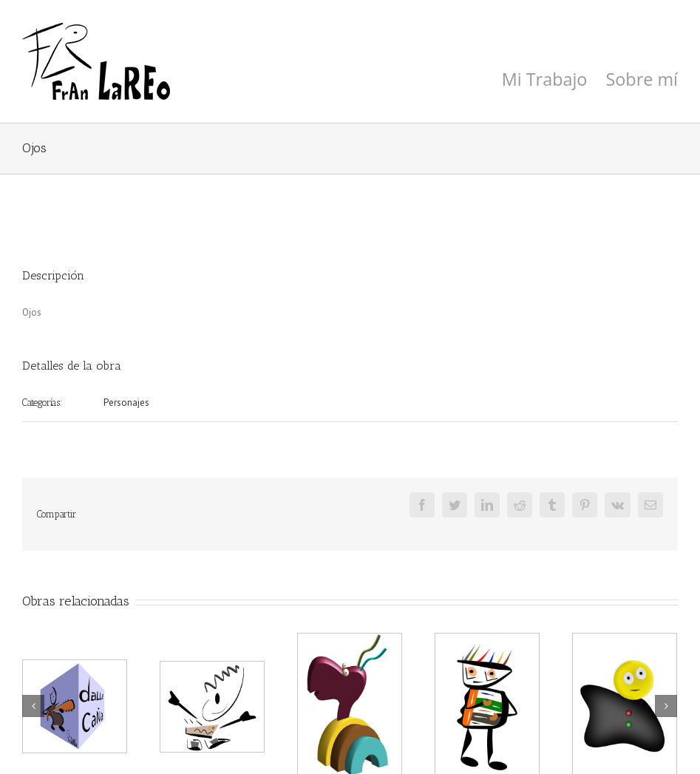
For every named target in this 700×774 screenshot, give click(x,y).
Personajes (126, 403)
